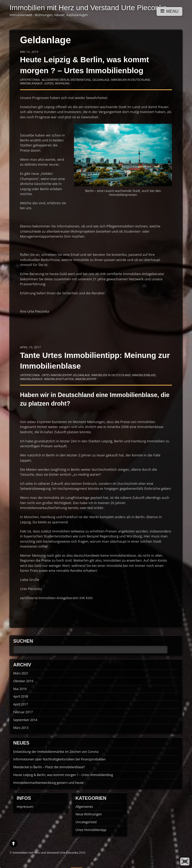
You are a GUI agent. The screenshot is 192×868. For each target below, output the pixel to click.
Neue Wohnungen (89, 814)
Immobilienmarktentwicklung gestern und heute (48, 783)
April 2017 (21, 704)
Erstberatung (81, 80)
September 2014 (25, 720)
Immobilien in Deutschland (131, 80)
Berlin (65, 80)
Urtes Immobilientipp (57, 375)
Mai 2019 (20, 689)
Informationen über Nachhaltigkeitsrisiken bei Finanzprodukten (59, 759)
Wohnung (62, 83)
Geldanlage (101, 80)
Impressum (25, 807)
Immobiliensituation (59, 379)
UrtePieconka (30, 80)
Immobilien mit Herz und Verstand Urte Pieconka (45, 853)
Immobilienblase (144, 375)
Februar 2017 (23, 712)
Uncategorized (86, 822)
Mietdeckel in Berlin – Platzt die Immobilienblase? (49, 767)
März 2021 (21, 673)
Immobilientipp (86, 379)
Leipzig (49, 83)
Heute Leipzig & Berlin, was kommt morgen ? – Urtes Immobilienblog (63, 775)
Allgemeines (51, 80)
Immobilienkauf (31, 83)
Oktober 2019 (23, 681)
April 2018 (21, 696)
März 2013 (21, 728)
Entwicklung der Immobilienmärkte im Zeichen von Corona (56, 752)
